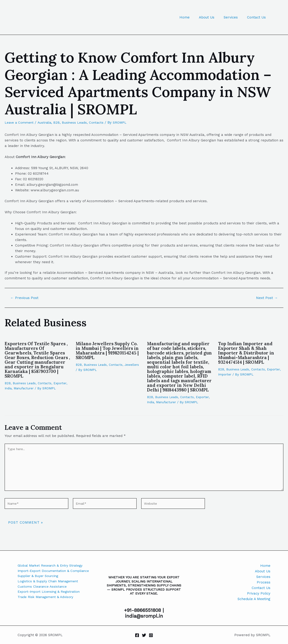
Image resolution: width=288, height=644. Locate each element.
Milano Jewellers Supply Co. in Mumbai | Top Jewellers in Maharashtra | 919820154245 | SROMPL (108, 350)
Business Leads (78, 122)
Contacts (101, 122)
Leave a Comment (20, 122)
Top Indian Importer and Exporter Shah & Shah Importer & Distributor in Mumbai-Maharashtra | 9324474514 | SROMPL (247, 353)
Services (234, 17)
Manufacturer (25, 388)
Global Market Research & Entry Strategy (53, 566)
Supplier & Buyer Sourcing (39, 577)
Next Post (266, 298)
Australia (47, 122)
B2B (60, 122)
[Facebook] (137, 635)
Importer (225, 374)
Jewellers (83, 370)
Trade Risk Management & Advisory (48, 599)
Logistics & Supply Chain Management (50, 582)
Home (193, 17)
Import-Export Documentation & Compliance (56, 571)
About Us (212, 17)
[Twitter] (144, 635)
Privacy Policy (259, 593)
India (8, 388)
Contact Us (258, 17)
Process (264, 582)
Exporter (62, 383)
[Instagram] (151, 635)
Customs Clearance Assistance (44, 588)
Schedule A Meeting (254, 599)
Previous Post (25, 298)
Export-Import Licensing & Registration (51, 593)
